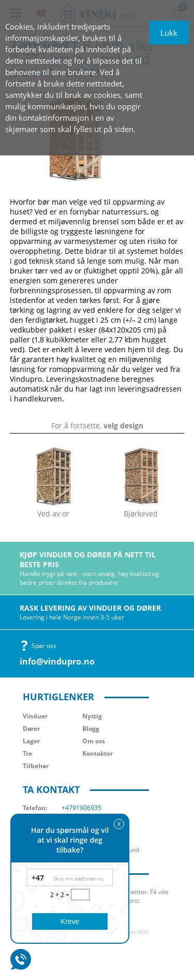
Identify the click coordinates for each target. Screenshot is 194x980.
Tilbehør (36, 766)
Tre (27, 753)
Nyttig (92, 716)
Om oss (94, 741)
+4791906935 (81, 808)
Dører (31, 729)
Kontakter (98, 753)
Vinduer (35, 716)
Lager (31, 741)
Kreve (70, 921)
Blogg (91, 729)
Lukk (169, 33)
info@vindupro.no (57, 661)
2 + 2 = (61, 895)
